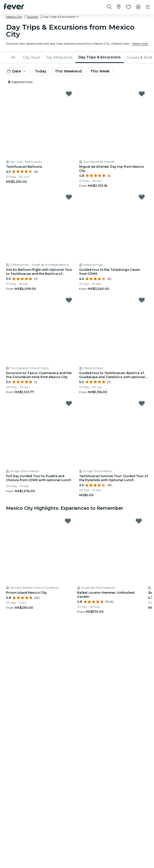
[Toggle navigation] (148, 7)
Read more (140, 44)
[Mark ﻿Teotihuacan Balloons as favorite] (69, 94)
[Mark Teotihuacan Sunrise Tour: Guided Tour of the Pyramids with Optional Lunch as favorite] (142, 403)
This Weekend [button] (68, 71)
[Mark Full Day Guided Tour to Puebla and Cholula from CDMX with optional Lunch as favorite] (69, 403)
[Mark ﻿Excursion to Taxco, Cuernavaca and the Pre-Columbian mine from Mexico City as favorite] (69, 300)
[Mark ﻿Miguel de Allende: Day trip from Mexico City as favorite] (142, 94)
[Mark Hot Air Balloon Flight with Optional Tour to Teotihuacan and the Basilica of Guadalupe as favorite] (69, 197)
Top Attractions (59, 57)
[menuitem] (14, 57)
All (13, 57)
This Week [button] (100, 71)
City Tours (32, 57)
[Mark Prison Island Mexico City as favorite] (68, 521)
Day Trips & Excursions (100, 57)
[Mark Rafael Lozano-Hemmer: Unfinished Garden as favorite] (139, 521)
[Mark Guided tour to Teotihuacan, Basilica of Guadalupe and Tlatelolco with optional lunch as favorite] (142, 300)
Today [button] (41, 71)
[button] (61, 17)
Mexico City (14, 17)
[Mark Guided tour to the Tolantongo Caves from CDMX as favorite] (142, 197)
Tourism (33, 17)
